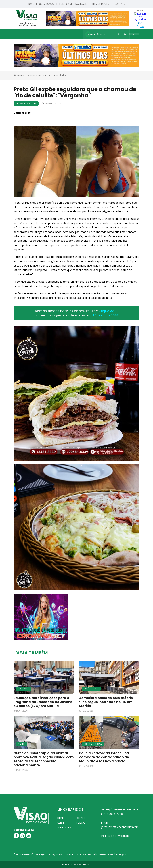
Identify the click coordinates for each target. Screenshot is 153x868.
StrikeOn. (86, 865)
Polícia (80, 823)
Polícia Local (91, 689)
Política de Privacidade (73, 4)
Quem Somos (47, 4)
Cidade (81, 818)
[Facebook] (112, 34)
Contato (120, 4)
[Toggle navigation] (17, 34)
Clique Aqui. (109, 311)
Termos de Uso (101, 4)
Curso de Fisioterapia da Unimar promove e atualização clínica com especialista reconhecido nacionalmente (44, 759)
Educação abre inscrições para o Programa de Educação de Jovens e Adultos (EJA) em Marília (43, 702)
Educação (24, 689)
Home (31, 4)
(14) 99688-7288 (105, 315)
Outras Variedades (56, 75)
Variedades (35, 75)
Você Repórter (97, 34)
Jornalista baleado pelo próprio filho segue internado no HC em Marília (106, 702)
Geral (61, 823)
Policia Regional (93, 744)
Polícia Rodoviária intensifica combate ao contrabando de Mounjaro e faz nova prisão (104, 757)
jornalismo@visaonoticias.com (120, 827)
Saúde (22, 744)
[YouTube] (125, 34)
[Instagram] (118, 34)
